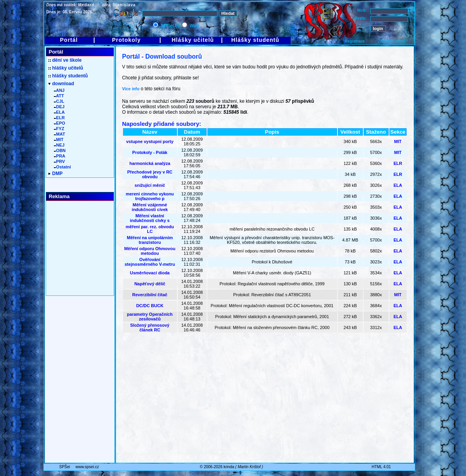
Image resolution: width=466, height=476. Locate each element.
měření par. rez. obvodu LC (150, 229)
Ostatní (62, 167)
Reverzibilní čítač (150, 295)
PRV (60, 161)
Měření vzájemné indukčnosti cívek (150, 207)
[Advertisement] (265, 379)
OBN (60, 150)
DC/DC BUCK (150, 306)
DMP (56, 174)
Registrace (355, 41)
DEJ (59, 107)
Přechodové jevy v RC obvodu (150, 174)
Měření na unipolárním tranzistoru (150, 240)
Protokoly (127, 40)
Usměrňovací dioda (150, 273)
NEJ (59, 145)
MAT (60, 134)
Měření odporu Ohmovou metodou (150, 251)
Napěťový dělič (150, 284)
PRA (60, 156)
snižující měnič (150, 185)
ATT (59, 96)
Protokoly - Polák (150, 152)
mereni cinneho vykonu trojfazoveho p (150, 196)
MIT (398, 141)
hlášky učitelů (66, 68)
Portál (69, 40)
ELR (398, 163)
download (61, 84)
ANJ (59, 90)
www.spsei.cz (87, 467)
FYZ (59, 129)
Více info (131, 89)
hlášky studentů (68, 76)
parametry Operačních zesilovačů (150, 317)
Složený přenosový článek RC (150, 327)
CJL (59, 101)
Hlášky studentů (255, 40)
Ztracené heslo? (393, 41)
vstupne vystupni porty (150, 141)
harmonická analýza (150, 163)
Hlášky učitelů (193, 40)
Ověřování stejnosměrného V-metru (150, 262)
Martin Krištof (249, 467)
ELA (398, 185)
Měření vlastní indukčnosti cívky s (150, 218)
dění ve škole (65, 60)
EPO (60, 123)
